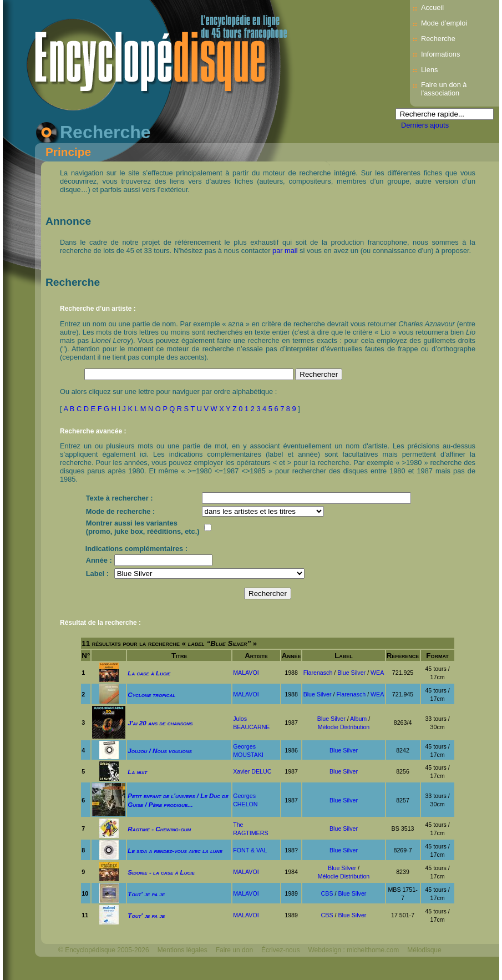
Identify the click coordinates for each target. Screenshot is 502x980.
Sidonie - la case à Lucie (161, 872)
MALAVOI (246, 673)
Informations (440, 54)
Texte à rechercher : (120, 498)
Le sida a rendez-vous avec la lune (175, 850)
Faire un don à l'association (444, 89)
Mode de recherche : (120, 511)
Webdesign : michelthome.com (353, 950)
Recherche (438, 39)
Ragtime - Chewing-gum (159, 829)
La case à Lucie (149, 673)
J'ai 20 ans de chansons (160, 723)
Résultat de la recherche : (100, 623)
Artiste (256, 656)
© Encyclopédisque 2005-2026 (104, 950)
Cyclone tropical (151, 694)
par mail (285, 251)
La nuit (137, 772)
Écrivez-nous (280, 950)
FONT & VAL (250, 850)
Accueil (432, 7)
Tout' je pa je (146, 894)
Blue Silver (351, 673)
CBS (327, 893)
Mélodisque (424, 950)
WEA (377, 673)
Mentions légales (182, 950)
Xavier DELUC (252, 771)
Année (291, 656)
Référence (403, 656)
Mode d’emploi (444, 23)
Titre (179, 656)
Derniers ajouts (425, 125)
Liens (430, 70)
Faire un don (234, 950)
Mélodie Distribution (344, 727)
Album (358, 719)
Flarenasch (318, 673)
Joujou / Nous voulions (160, 751)
